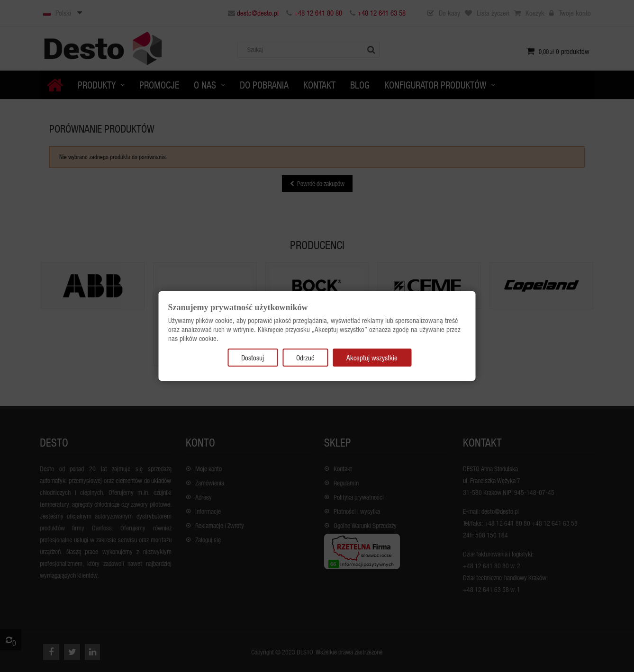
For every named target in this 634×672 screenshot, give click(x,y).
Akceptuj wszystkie (372, 358)
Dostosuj (253, 358)
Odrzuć (305, 358)
